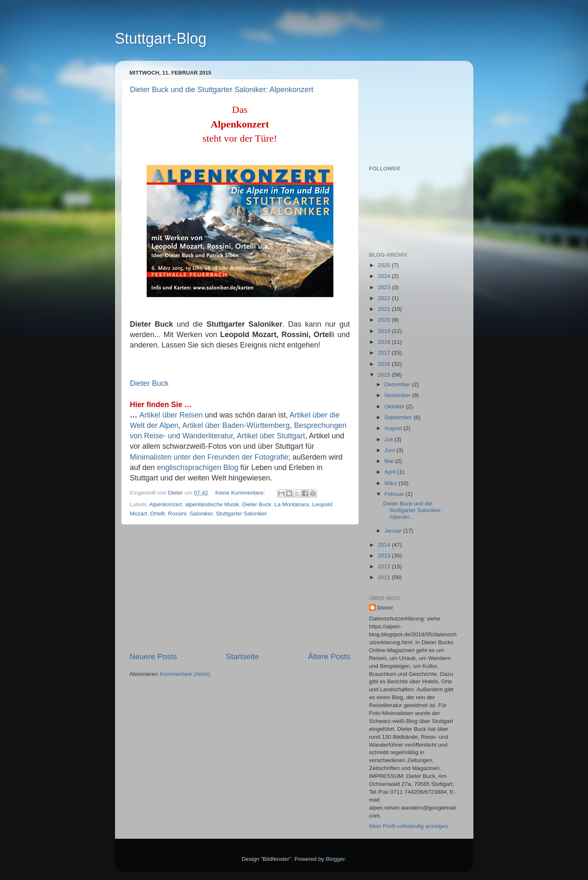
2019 (385, 331)
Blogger (335, 859)
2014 (385, 545)
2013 (385, 556)
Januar (394, 531)
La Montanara (291, 504)
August (394, 428)
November (398, 395)
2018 (385, 342)
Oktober (395, 406)
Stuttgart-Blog (161, 39)
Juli (390, 439)
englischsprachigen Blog (198, 467)
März (392, 483)
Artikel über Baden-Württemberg (236, 425)
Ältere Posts (329, 656)
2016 (385, 364)
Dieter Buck (149, 383)
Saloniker (201, 514)
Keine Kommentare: (241, 493)
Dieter (385, 608)
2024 (385, 276)
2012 (385, 566)
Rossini (177, 514)
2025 (385, 265)
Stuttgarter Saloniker (241, 514)
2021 (385, 309)
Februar (395, 494)
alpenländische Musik (212, 504)
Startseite (243, 656)
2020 (385, 320)
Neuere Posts (153, 656)
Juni (391, 450)
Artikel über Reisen (171, 415)
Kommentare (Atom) (185, 674)
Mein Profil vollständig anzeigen (409, 826)
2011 (385, 577)
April (391, 472)
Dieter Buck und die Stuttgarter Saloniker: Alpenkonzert (222, 90)
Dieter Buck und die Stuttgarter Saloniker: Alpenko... (413, 510)
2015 (385, 375)
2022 (385, 298)
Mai (390, 461)
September (399, 417)
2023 (385, 287)
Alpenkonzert (166, 504)
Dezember (398, 384)
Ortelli (157, 514)
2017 (385, 353)
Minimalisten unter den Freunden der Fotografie (209, 457)
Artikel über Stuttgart (271, 436)
